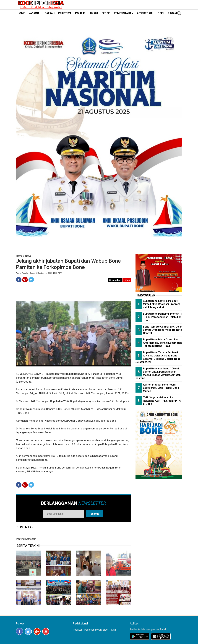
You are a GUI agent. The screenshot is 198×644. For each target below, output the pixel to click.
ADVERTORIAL (145, 13)
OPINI (161, 13)
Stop (127, 280)
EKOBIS (106, 13)
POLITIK (80, 13)
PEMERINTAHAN (124, 13)
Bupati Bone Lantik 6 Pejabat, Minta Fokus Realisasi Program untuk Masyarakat (162, 304)
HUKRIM (93, 13)
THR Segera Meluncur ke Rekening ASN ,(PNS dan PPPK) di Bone (162, 401)
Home (19, 256)
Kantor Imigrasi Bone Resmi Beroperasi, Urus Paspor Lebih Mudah (161, 388)
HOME (21, 13)
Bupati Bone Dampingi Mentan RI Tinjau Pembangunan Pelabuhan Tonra (163, 317)
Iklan (113, 630)
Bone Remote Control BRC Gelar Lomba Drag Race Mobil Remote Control (162, 330)
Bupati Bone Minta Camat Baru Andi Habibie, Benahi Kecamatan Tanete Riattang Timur (162, 343)
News (28, 256)
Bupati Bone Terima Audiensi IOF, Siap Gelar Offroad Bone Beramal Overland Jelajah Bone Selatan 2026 (158, 357)
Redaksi (77, 630)
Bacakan (115, 280)
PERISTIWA (65, 13)
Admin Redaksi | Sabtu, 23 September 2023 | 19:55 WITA (39, 273)
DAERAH (50, 13)
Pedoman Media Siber (96, 630)
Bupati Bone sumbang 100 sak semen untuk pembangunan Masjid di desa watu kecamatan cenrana (158, 373)
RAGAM (172, 13)
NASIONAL (35, 13)
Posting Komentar (26, 539)
